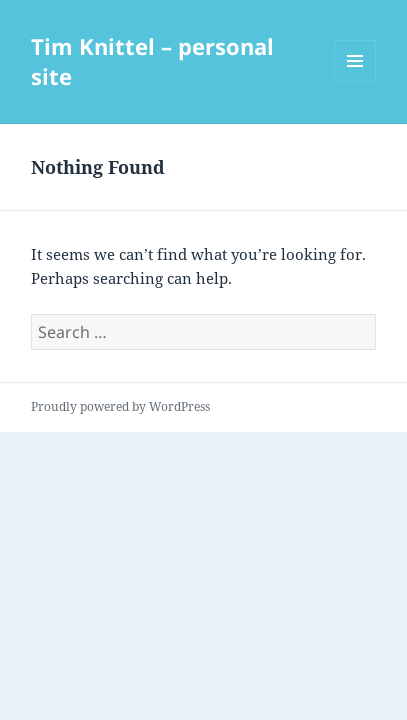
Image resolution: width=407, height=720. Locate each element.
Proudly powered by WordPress (120, 406)
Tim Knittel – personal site (152, 61)
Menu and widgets (355, 81)
